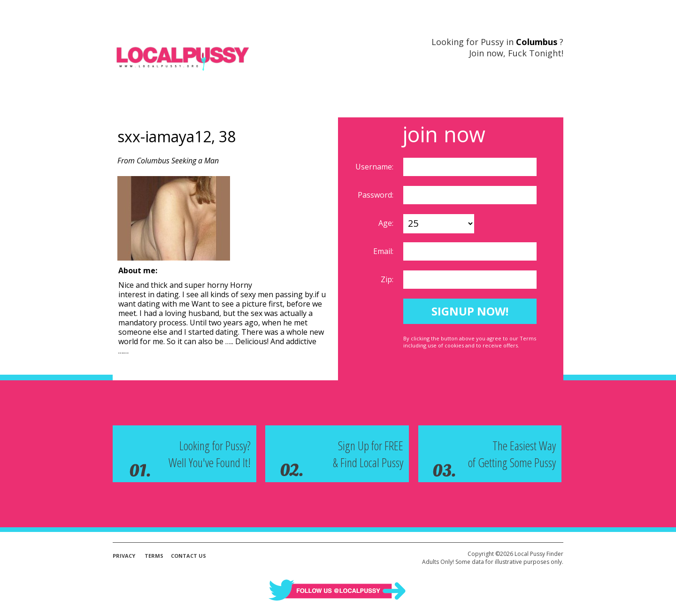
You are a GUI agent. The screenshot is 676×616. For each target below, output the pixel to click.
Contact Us (188, 556)
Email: (384, 251)
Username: (375, 167)
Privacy (124, 556)
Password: (376, 195)
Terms (154, 556)
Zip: (388, 279)
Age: (387, 223)
